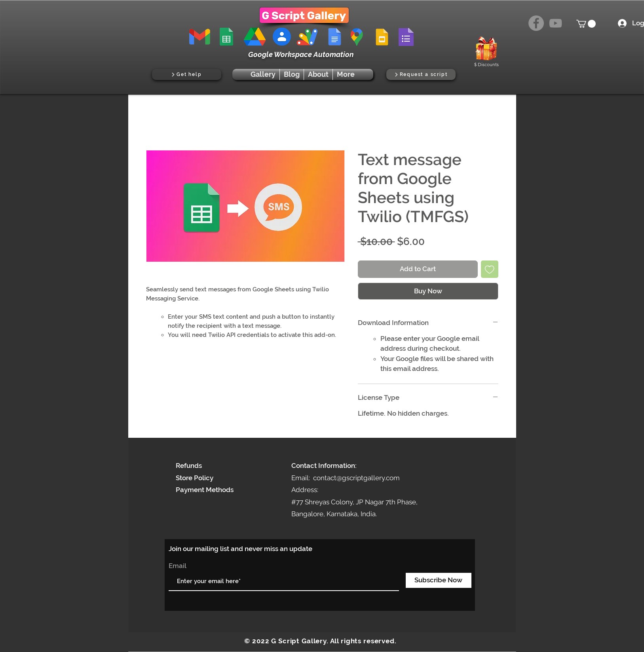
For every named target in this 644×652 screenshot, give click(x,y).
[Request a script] (421, 74)
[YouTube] (556, 23)
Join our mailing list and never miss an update (240, 549)
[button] (586, 24)
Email (178, 566)
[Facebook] (536, 23)
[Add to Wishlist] (490, 269)
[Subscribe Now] (439, 580)
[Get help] (187, 74)
